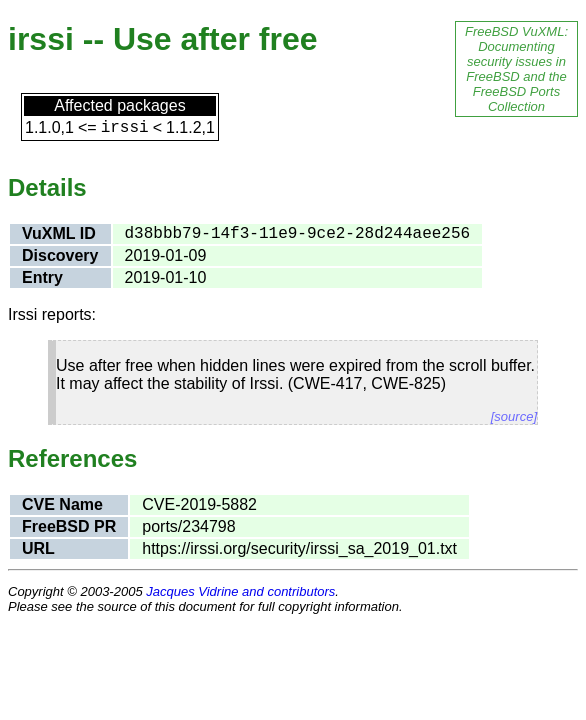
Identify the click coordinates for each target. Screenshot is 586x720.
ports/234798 (188, 526)
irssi (125, 128)
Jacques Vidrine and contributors (240, 591)
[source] (514, 416)
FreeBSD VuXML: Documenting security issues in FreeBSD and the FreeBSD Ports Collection (516, 69)
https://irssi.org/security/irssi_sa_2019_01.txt (299, 548)
